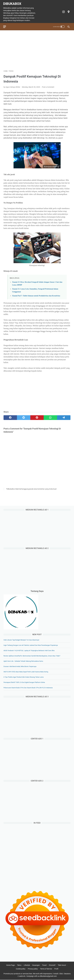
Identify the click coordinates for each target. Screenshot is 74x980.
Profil (56, 969)
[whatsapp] (50, 417)
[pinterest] (37, 417)
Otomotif (52, 965)
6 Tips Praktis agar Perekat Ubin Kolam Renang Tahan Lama (24, 677)
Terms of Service (46, 969)
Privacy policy (33, 969)
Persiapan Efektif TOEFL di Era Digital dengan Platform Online (24, 682)
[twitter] (24, 417)
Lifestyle (27, 965)
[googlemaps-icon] (68, 11)
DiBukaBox (13, 3)
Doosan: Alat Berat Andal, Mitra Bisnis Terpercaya (20, 666)
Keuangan (36, 965)
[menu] (6, 25)
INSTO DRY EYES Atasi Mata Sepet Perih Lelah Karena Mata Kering (26, 672)
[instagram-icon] (63, 11)
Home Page (10, 965)
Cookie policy (21, 969)
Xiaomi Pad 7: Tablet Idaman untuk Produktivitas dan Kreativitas (36, 295)
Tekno (19, 965)
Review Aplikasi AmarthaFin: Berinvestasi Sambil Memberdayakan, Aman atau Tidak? (32, 656)
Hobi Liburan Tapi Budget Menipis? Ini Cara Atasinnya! (21, 640)
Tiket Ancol (62, 965)
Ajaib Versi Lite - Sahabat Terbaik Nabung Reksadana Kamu (23, 661)
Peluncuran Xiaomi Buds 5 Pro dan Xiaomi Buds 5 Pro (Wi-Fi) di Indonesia (28, 688)
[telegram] (64, 417)
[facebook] (10, 417)
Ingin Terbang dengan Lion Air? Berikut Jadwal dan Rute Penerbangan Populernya (31, 645)
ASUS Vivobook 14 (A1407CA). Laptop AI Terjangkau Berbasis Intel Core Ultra (29, 650)
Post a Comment (48, 86)
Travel (44, 965)
